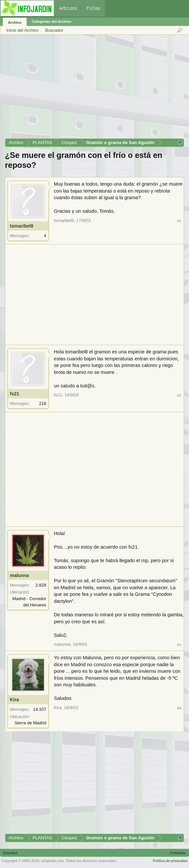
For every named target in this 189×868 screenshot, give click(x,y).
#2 (179, 395)
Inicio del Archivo (22, 30)
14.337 (40, 709)
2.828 (41, 585)
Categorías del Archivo (51, 21)
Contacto (178, 853)
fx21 (15, 394)
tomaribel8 (22, 226)
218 (43, 403)
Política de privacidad (170, 861)
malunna (19, 575)
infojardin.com (53, 861)
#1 (179, 221)
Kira (14, 700)
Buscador (54, 30)
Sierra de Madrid (30, 723)
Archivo (15, 22)
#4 (179, 708)
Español (10, 853)
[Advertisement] (94, 89)
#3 (179, 645)
